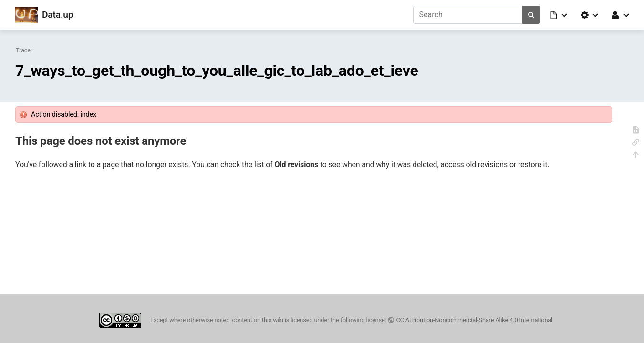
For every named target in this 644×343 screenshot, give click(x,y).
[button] (559, 15)
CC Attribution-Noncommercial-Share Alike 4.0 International (474, 320)
